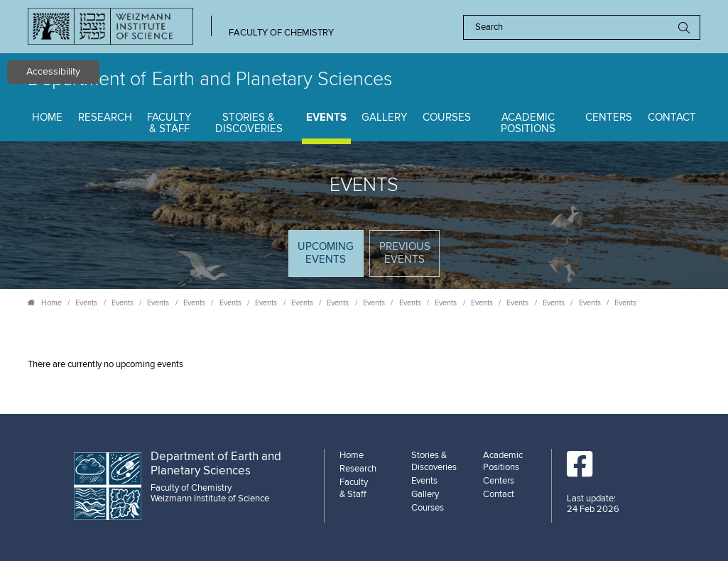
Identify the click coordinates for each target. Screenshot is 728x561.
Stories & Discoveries (249, 124)
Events (326, 118)
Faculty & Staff (169, 124)
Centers (609, 118)
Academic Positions (528, 124)
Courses (447, 118)
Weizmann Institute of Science (210, 499)
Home (47, 118)
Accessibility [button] (53, 72)
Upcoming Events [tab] (330, 258)
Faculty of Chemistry (281, 33)
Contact (672, 118)
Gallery (384, 118)
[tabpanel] (364, 365)
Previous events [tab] (405, 253)
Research (105, 118)
